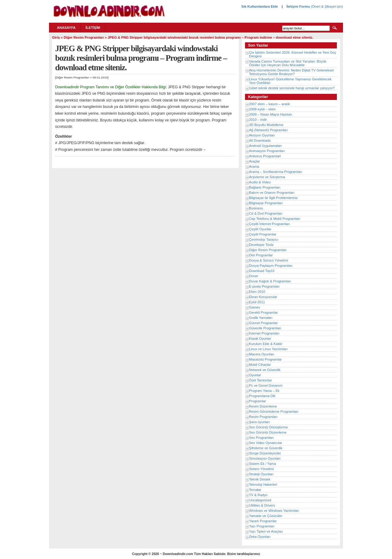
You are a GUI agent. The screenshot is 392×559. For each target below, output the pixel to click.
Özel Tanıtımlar (260, 380)
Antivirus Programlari (265, 156)
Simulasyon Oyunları (265, 458)
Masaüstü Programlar (265, 359)
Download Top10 (262, 271)
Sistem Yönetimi (261, 469)
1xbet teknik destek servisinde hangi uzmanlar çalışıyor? (292, 88)
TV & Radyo (258, 495)
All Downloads (260, 140)
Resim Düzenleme (263, 406)
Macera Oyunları (262, 354)
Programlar (257, 401)
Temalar (255, 490)
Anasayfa (66, 28)
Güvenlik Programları (265, 328)
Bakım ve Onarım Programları (272, 193)
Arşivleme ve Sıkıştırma (267, 177)
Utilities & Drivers (262, 505)
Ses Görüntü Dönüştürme (268, 427)
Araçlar (254, 161)
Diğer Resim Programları (84, 37)
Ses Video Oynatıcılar (266, 443)
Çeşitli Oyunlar (260, 229)
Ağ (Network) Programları (268, 130)
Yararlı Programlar (263, 521)
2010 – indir (258, 120)
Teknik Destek (260, 479)
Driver (254, 276)
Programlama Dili (262, 396)
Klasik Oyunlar (260, 339)
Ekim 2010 (257, 292)
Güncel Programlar (263, 323)
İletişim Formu (298, 6)
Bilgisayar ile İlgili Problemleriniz (273, 198)
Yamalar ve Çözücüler (266, 516)
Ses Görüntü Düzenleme (268, 432)
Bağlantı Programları (265, 187)
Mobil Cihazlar (260, 365)
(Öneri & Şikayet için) (326, 6)
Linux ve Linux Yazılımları (268, 349)
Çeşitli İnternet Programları (269, 224)
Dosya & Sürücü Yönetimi (268, 260)
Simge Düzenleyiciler (265, 453)
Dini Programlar (261, 255)
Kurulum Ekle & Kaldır (266, 344)
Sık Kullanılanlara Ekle (260, 6)
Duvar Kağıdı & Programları (270, 281)
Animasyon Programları (267, 151)
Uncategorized (260, 500)
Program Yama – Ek (264, 391)
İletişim (93, 28)
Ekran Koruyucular (263, 297)
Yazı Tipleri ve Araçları (266, 531)
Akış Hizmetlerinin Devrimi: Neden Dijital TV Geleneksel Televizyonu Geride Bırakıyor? (291, 72)
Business (256, 208)
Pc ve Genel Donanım (266, 385)
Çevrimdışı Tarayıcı (264, 239)
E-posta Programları (264, 286)
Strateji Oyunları (261, 474)
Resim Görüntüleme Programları (274, 412)
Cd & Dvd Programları (266, 213)
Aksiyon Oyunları (262, 135)
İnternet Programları (264, 333)
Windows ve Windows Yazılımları (274, 511)
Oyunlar (255, 375)
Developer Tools (261, 245)
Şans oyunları (259, 422)
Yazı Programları (262, 526)
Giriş (56, 37)
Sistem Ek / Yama (262, 464)
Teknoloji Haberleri (263, 484)
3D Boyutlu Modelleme (266, 125)
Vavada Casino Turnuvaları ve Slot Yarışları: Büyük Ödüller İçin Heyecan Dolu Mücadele (288, 63)
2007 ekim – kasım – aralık (269, 104)
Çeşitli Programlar (263, 234)
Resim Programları (263, 417)
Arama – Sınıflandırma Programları (275, 172)
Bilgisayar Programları (266, 203)
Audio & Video (260, 182)
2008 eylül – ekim (262, 109)
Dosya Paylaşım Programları (271, 266)
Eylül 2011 (257, 302)
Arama (254, 167)
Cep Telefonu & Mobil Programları (275, 219)
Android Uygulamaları (266, 146)
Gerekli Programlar (263, 312)
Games (254, 307)
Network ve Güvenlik (265, 370)
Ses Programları (261, 438)
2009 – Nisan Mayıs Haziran (271, 114)
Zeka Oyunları (260, 537)
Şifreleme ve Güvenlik (266, 448)
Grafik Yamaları (261, 318)
